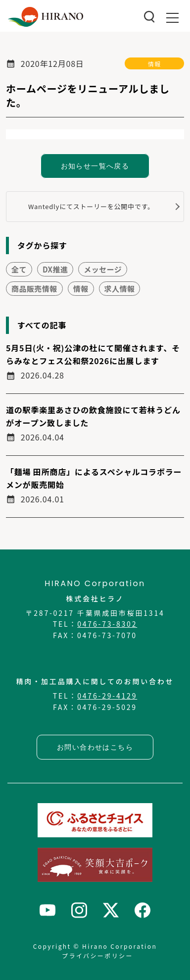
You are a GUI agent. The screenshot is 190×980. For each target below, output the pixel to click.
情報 (154, 64)
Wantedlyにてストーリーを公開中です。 (91, 206)
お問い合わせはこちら (95, 747)
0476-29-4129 (107, 696)
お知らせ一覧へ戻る (95, 166)
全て (19, 269)
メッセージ (103, 269)
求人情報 (120, 289)
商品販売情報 (34, 289)
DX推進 (55, 269)
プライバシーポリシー (97, 955)
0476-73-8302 (107, 624)
